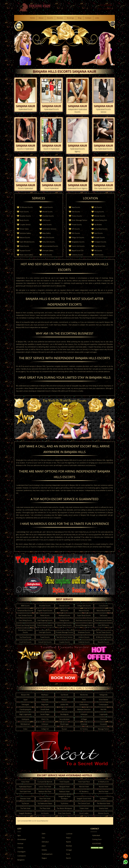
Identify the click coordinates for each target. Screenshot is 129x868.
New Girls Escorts (48, 237)
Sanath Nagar (45, 714)
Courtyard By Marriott (45, 782)
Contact (88, 18)
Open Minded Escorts (27, 242)
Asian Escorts (24, 212)
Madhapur (45, 695)
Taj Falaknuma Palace (45, 803)
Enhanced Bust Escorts (25, 611)
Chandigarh (21, 852)
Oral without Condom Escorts (25, 631)
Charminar (103, 719)
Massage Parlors (104, 729)
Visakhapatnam (47, 854)
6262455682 (97, 844)
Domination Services (49, 229)
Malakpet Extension (84, 709)
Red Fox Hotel (104, 791)
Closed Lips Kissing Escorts (25, 625)
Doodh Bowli (45, 709)
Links (97, 18)
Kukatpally (45, 700)
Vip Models (98, 225)
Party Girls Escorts (48, 242)
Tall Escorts (104, 615)
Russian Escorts (25, 251)
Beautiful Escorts (104, 642)
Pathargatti (25, 704)
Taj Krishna (64, 803)
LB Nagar (84, 719)
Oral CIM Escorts (103, 625)
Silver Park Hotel (45, 799)
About (41, 18)
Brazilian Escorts (25, 216)
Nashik (68, 842)
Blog (80, 18)
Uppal (25, 700)
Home (32, 18)
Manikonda (84, 695)
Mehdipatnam (25, 724)
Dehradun (45, 842)
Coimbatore (22, 856)
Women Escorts (100, 216)
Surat (68, 854)
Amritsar (20, 844)
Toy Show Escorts (25, 637)
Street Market (104, 700)
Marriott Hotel (84, 787)
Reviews (60, 18)
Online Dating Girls (101, 220)
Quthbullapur (84, 704)
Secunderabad (64, 719)
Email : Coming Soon (105, 9)
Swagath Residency (25, 813)
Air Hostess (84, 729)
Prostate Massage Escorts (64, 632)
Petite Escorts (24, 246)
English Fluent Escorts (45, 611)
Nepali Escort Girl (78, 251)
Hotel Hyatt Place (84, 782)
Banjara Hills (25, 695)
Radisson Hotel (64, 791)
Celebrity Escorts (77, 255)
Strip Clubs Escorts (64, 813)
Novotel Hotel (103, 787)
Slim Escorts (76, 233)
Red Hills (103, 709)
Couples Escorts (64, 642)
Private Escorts (77, 225)
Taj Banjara (104, 799)
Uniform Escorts (84, 637)
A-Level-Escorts (47, 207)
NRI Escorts (98, 251)
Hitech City (45, 719)
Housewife (103, 724)
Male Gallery (46, 233)
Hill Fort (64, 709)
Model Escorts (47, 255)
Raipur (68, 838)
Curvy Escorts (47, 225)
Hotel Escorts (99, 255)
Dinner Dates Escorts (64, 625)
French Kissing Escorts (45, 625)
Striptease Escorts (84, 632)
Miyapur (64, 700)
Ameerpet (84, 724)
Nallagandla (104, 695)
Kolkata (44, 850)
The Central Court (84, 803)
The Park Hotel (25, 808)
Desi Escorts (98, 233)
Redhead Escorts (64, 615)
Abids (84, 700)
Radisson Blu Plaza (45, 791)
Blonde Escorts (47, 212)
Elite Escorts (76, 212)
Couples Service (25, 225)
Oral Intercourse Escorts (103, 620)
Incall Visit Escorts (25, 642)
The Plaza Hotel (45, 808)
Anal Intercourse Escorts (84, 620)
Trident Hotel (84, 808)
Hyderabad (96, 835)
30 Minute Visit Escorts (103, 637)
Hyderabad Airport (25, 787)
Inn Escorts (45, 813)
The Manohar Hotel (104, 803)
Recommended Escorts (50, 246)
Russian (64, 729)
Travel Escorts (45, 637)
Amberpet (45, 724)
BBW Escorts (25, 606)
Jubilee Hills (64, 704)
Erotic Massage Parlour (80, 220)
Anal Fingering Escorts (45, 620)
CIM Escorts (46, 220)
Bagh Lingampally (25, 714)
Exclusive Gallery (25, 233)
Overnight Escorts (45, 632)
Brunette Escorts (48, 216)
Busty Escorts (24, 220)
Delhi (44, 834)
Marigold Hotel (64, 787)
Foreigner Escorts (100, 242)
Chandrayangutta (25, 709)
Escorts (50, 18)
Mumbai (69, 846)
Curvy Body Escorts (101, 229)
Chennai (20, 848)
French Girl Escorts (78, 246)
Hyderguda (25, 719)
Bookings (70, 18)
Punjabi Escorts (99, 237)
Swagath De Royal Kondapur (64, 797)
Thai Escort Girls (100, 246)
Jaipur (44, 846)
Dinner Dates (24, 229)
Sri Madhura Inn (104, 782)
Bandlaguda (64, 714)
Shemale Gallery (48, 251)
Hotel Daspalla (64, 782)
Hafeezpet (84, 714)
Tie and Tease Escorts (104, 632)
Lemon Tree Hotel (45, 787)
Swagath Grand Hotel (84, 799)
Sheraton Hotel (25, 799)
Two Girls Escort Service (64, 637)
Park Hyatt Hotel (25, 791)
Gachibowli (64, 695)
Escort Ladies (84, 813)
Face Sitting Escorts (25, 620)
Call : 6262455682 (106, 5)
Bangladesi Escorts (78, 242)
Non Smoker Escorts (25, 615)
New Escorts (76, 207)
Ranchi (68, 858)
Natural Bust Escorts (103, 611)
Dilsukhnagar (64, 724)
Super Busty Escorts (84, 615)
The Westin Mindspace (64, 808)
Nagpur (44, 858)
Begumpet (45, 704)
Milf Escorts (64, 611)
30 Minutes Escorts (26, 207)
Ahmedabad (22, 839)
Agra (19, 835)
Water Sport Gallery (26, 255)
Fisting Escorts (64, 620)
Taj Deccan (25, 803)
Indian (25, 729)
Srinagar (69, 850)
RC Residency (84, 791)
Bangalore (21, 860)
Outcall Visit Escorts (45, 642)
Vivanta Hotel (104, 808)
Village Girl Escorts (78, 237)
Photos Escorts (77, 216)
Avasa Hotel (25, 782)
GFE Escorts (76, 229)
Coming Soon (97, 839)
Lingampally (103, 714)
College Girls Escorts (84, 606)
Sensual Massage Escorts (84, 625)
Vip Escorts (98, 207)
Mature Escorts (25, 237)
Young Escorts (99, 212)
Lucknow (69, 834)
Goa (43, 838)
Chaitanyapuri (104, 704)
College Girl (45, 729)
